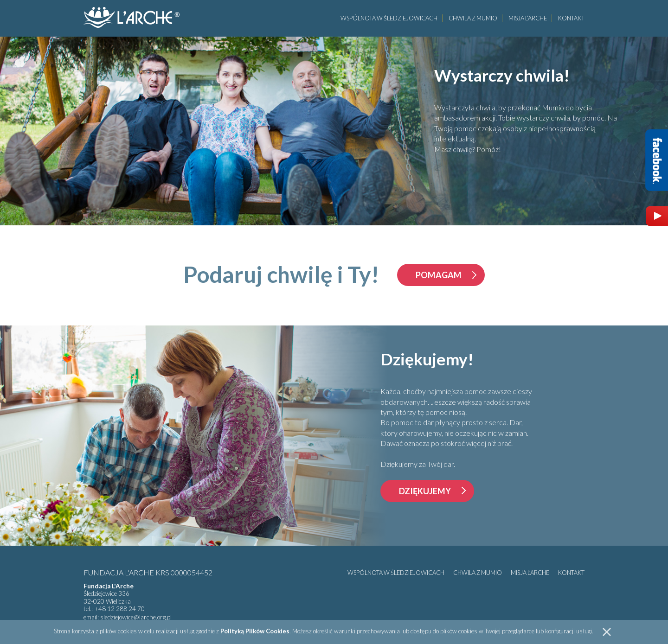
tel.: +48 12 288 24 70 (114, 609)
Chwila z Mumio (473, 18)
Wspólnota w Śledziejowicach (389, 18)
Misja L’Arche (528, 18)
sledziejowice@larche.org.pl (136, 617)
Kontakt (571, 18)
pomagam (439, 275)
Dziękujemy (425, 491)
